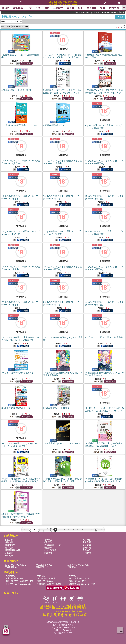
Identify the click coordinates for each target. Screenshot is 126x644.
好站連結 (9, 556)
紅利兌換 (87, 553)
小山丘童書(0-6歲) (45, 565)
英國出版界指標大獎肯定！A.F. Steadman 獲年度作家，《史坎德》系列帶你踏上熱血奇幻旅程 (107, 13)
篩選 (120, 17)
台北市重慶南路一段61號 (79, 578)
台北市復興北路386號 (15, 578)
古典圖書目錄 (42, 567)
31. (16, 408)
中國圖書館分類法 (52, 545)
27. (104, 337)
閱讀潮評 (48, 553)
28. (17, 373)
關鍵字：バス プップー (12, 21)
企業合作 (87, 550)
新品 (18, 8)
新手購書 (9, 548)
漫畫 (103, 8)
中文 (29, 8)
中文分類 (87, 542)
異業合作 (9, 553)
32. (56, 408)
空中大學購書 (50, 550)
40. (21, 517)
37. (21, 481)
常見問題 (87, 545)
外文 (38, 8)
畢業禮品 (72, 567)
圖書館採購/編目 (12, 550)
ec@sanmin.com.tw (23, 584)
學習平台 (87, 548)
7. (20, 125)
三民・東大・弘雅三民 (15, 565)
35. (62, 443)
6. (104, 93)
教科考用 (114, 8)
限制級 (54, 33)
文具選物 (92, 8)
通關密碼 (48, 548)
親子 (80, 8)
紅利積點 (48, 542)
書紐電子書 (54, 36)
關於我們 (9, 540)
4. (16, 90)
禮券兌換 (9, 542)
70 (96, 530)
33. (105, 411)
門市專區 (48, 540)
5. (63, 93)
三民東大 (58, 8)
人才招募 (87, 540)
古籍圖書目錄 (11, 567)
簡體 (47, 8)
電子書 (70, 8)
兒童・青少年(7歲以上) (78, 565)
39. (104, 481)
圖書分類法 (10, 545)
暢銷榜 (6, 8)
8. (54, 125)
